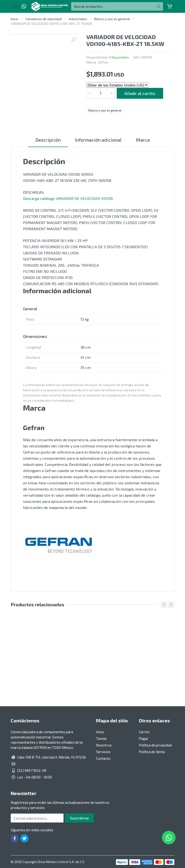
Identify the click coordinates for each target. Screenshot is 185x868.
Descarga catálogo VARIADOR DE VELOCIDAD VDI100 (68, 198)
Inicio (14, 19)
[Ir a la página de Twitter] (24, 838)
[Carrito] (170, 6)
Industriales (78, 19)
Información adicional (98, 140)
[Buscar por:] (113, 6)
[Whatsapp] (24, 6)
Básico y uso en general (112, 19)
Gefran (103, 62)
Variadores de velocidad (44, 19)
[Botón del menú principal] (15, 6)
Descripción (48, 140)
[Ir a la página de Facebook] (15, 838)
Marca (143, 140)
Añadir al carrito (140, 93)
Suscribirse (79, 818)
